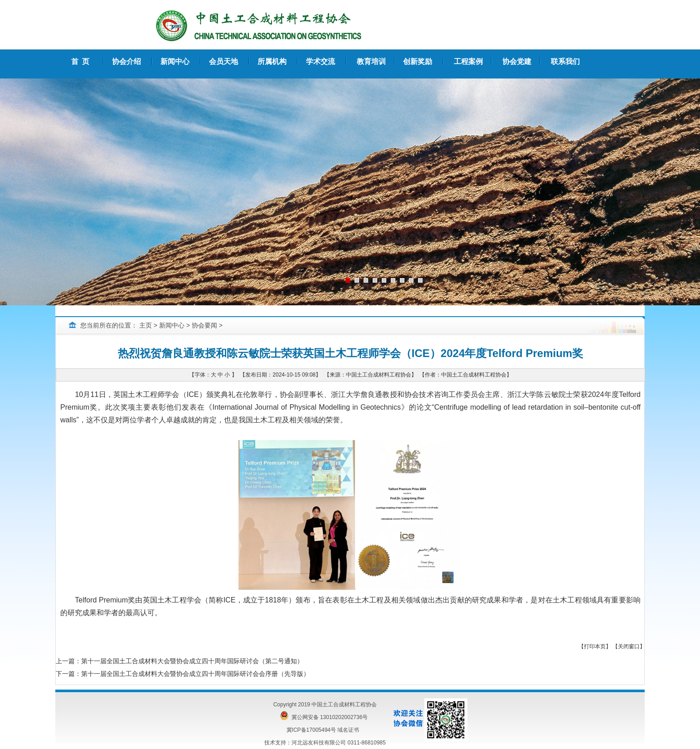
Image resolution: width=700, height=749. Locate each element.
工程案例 (468, 61)
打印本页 (595, 646)
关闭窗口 (629, 646)
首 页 (80, 61)
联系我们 (565, 61)
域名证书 (348, 730)
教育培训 (371, 61)
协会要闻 (204, 325)
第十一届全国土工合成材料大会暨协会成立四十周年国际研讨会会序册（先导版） (195, 674)
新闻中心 (172, 325)
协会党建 (517, 61)
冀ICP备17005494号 (311, 730)
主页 (146, 325)
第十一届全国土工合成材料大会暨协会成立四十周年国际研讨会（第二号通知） (192, 661)
